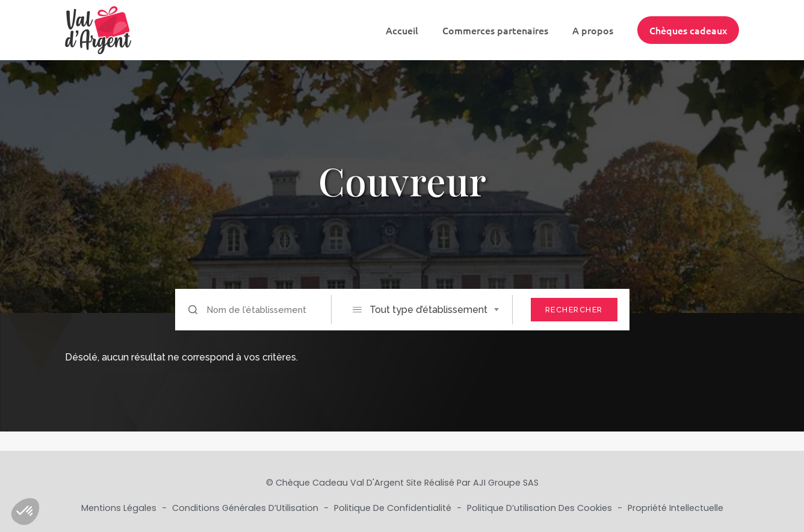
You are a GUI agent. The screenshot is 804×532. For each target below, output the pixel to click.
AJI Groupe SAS (506, 483)
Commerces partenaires (495, 30)
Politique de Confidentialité (394, 508)
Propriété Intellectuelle (676, 508)
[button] (25, 512)
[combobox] (432, 310)
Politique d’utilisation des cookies (541, 508)
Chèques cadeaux (688, 30)
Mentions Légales (120, 508)
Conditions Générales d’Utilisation (246, 508)
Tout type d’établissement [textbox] (428, 310)
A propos (593, 30)
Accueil (402, 30)
